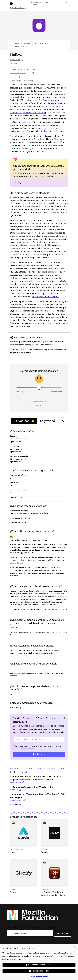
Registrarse (39, 754)
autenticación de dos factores (45, 297)
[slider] (39, 387)
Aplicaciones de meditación (42, 43)
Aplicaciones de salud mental (21, 43)
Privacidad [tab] (24, 421)
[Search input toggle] (67, 3)
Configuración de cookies (39, 977)
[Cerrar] (75, 948)
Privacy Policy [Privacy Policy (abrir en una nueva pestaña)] (16, 708)
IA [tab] (62, 421)
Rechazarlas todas (40, 971)
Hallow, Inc (15, 60)
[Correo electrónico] (30, 933)
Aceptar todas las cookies (40, 965)
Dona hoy (18, 183)
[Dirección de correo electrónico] (39, 739)
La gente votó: (14, 81)
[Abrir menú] (11, 3)
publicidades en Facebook (53, 131)
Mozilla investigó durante (18, 73)
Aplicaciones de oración (19, 46)
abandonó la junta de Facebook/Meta (27, 113)
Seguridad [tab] (48, 421)
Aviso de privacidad (28, 748)
